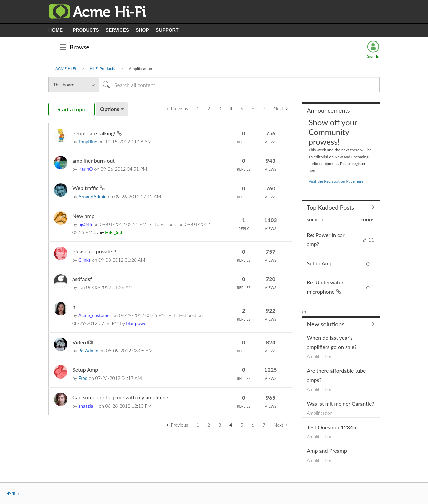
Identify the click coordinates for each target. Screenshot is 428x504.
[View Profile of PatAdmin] (88, 351)
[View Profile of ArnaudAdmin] (92, 197)
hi (74, 306)
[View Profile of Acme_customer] (95, 315)
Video (80, 342)
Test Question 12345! (332, 427)
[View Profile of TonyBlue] (88, 141)
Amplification (320, 356)
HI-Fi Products (102, 68)
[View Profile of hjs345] (85, 224)
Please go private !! (94, 251)
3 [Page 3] (220, 109)
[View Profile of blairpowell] (137, 323)
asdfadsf (82, 279)
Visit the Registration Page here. (337, 181)
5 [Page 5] (242, 109)
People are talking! (94, 133)
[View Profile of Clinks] (84, 260)
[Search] (239, 85)
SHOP (142, 30)
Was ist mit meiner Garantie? (341, 403)
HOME (56, 30)
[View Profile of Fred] (83, 378)
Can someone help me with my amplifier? (120, 397)
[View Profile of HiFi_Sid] (114, 232)
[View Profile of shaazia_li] (88, 406)
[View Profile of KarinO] (86, 169)
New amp (83, 216)
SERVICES (118, 30)
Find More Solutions (341, 324)
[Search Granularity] (74, 85)
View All (341, 207)
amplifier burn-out (93, 160)
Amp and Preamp (327, 451)
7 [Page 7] (264, 109)
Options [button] (110, 109)
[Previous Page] (177, 109)
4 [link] (231, 109)
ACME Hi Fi (66, 68)
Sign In (373, 56)
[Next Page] (281, 109)
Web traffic (86, 188)
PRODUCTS (86, 30)
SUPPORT (167, 30)
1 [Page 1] (198, 109)
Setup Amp (85, 370)
